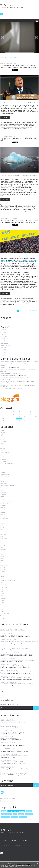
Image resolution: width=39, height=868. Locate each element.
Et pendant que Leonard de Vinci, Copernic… (13, 378)
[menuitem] (5, 840)
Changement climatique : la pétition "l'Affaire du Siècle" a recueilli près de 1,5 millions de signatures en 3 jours (19, 221)
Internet (3, 525)
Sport (2, 589)
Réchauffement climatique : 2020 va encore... (21, 654)
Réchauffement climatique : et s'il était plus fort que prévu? (18, 139)
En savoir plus (13, 867)
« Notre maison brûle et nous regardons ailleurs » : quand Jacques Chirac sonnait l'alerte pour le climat (18, 67)
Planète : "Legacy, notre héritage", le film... (12, 762)
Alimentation (4, 437)
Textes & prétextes (15, 373)
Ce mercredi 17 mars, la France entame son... (13, 732)
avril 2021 (3, 330)
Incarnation (17, 367)
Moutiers (3, 678)
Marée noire (4, 539)
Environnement (25, 124)
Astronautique (5, 453)
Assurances (4, 450)
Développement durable (7, 124)
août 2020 (3, 348)
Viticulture (3, 616)
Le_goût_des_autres (6, 379)
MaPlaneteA (6, 5)
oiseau (4, 811)
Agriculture (4, 435)
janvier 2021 (4, 337)
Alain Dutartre (4, 648)
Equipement (4, 506)
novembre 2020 (5, 341)
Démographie (4, 484)
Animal (2, 439)
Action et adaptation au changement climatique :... (19, 642)
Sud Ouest (3, 594)
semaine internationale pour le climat (11, 211)
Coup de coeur (5, 477)
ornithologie (29, 814)
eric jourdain (4, 660)
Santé (2, 576)
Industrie (3, 517)
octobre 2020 (4, 343)
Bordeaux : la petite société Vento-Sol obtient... (14, 773)
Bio (1, 455)
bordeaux (21, 814)
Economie (3, 492)
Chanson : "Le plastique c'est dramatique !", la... (20, 672)
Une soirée (4, 373)
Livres (2, 532)
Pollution (8, 126)
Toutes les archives (5, 352)
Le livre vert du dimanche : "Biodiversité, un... (23, 660)
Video (2, 611)
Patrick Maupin (5, 641)
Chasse (3, 466)
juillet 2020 (3, 350)
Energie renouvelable (7, 501)
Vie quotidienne (16, 126)
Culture (3, 479)
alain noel (23, 817)
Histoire (3, 512)
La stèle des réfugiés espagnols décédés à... (13, 381)
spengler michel (5, 666)
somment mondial (26, 209)
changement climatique (13, 127)
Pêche (2, 556)
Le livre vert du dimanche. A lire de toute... (20, 678)
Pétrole (3, 561)
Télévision (3, 596)
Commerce (4, 472)
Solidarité (3, 585)
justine (2, 672)
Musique (3, 545)
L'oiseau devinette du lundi (15, 629)
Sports (2, 592)
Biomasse (3, 461)
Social (2, 583)
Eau (16, 206)
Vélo (2, 609)
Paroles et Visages (16, 389)
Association (29, 299)
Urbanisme (4, 607)
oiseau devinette (6, 814)
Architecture (4, 442)
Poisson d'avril (5, 565)
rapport (18, 209)
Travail (2, 603)
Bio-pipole (3, 457)
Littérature (3, 530)
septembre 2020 (5, 345)
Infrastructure (4, 519)
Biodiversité (30, 123)
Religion (3, 574)
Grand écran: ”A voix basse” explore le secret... (14, 362)
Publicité (3, 572)
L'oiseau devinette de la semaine (20, 648)
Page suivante (34, 311)
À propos (15, 840)
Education (3, 494)
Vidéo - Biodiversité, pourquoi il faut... (22, 666)
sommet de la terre (6, 128)
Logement (3, 534)
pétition (29, 303)
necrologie (32, 127)
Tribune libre (4, 605)
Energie (3, 499)
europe (29, 811)
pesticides (15, 817)
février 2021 (4, 334)
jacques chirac (25, 127)
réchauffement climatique (8, 209)
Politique (3, 126)
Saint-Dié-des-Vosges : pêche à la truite (12, 370)
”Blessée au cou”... (6, 367)
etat (32, 303)
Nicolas (3, 629)
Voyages (3, 618)
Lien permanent (6, 123)
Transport (3, 600)
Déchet (2, 481)
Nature (31, 124)
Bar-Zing (23, 376)
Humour (3, 514)
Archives (17, 845)
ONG (25, 301)
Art (1, 446)
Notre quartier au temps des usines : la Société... (14, 385)
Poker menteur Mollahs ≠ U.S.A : (9, 376)
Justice (17, 301)
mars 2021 (3, 332)
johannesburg (24, 128)
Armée (2, 444)
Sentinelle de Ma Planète (8, 581)
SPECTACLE (4, 587)
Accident (3, 430)
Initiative (12, 301)
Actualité (23, 123)
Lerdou (2, 635)
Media (2, 541)
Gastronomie (4, 510)
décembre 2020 (5, 339)
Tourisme (3, 598)
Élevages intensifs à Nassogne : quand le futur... (14, 364)
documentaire (5, 817)
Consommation (5, 475)
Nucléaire (3, 550)
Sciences (19, 208)
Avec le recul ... (5, 389)
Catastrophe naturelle (7, 464)
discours (17, 128)
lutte (15, 814)
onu (13, 128)
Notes (25, 840)
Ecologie (17, 124)
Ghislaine (3, 654)
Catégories (6, 845)
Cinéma (3, 468)
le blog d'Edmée (34, 362)
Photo (2, 563)
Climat (35, 123)
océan (2, 552)
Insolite (3, 523)
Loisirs (2, 536)
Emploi (2, 497)
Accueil (5, 840)
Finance (3, 508)
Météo (34, 206)
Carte (4, 691)
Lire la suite (5, 117)
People (29, 301)
